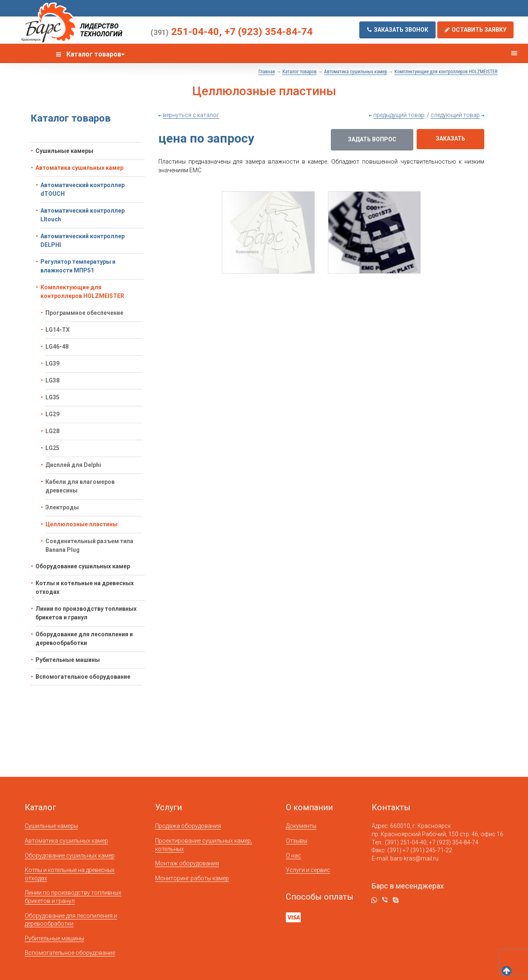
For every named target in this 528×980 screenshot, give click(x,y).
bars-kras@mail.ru (414, 858)
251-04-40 (185, 32)
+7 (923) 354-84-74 (269, 32)
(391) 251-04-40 (406, 842)
